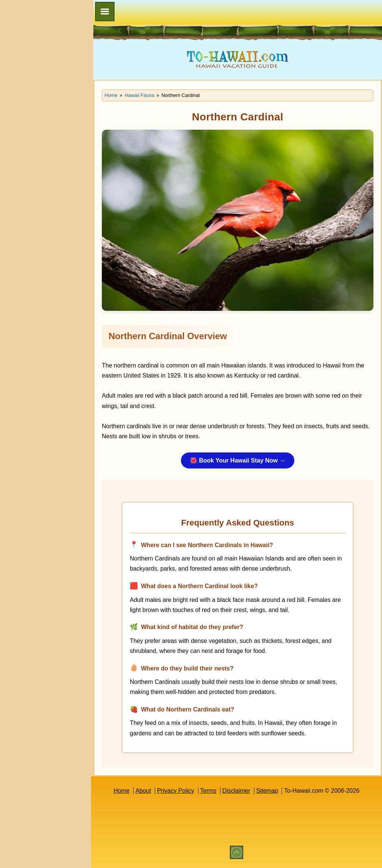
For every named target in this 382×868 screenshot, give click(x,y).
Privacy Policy (176, 791)
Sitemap (267, 791)
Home (121, 791)
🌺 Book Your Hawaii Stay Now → (238, 460)
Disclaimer (236, 791)
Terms (209, 791)
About (143, 791)
